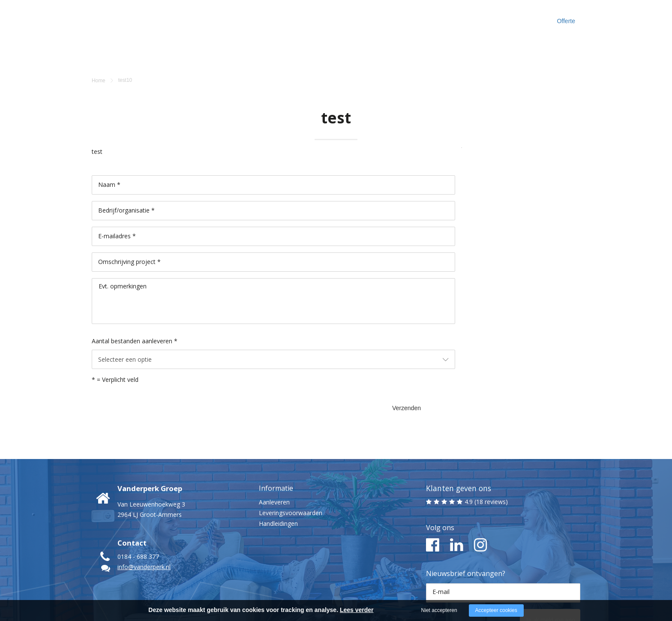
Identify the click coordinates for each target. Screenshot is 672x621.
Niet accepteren (439, 610)
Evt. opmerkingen (123, 244)
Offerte (564, 17)
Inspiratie (434, 17)
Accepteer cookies (496, 610)
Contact (475, 17)
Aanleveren (274, 452)
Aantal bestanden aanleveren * (135, 299)
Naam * (109, 143)
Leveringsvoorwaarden (291, 463)
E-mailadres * (117, 194)
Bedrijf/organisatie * (126, 169)
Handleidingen (278, 473)
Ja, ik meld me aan (539, 567)
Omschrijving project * (129, 220)
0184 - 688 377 (138, 506)
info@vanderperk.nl (144, 517)
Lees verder (357, 610)
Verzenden (425, 355)
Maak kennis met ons (341, 17)
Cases (396, 17)
